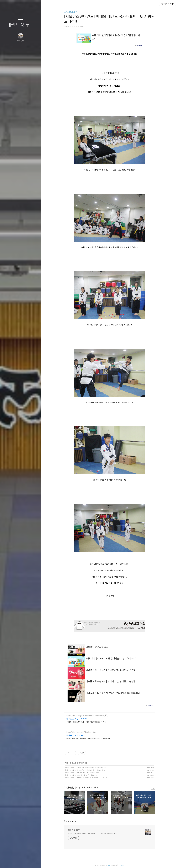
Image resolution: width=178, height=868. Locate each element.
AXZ (109, 865)
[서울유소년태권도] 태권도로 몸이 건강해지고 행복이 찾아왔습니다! (84, 770)
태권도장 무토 (20, 25)
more (153, 788)
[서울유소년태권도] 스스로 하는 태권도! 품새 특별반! (80, 775)
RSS (25, 863)
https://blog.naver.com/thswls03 (79, 732)
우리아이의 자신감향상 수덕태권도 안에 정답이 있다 (86, 722)
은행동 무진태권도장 (75, 736)
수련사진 (68, 763)
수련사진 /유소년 (71, 12)
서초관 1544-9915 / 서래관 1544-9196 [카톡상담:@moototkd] (92, 833)
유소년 (74, 763)
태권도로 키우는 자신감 (77, 719)
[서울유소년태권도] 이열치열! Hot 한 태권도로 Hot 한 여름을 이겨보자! (85, 778)
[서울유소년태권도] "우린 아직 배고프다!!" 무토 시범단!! (81, 773)
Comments (70, 821)
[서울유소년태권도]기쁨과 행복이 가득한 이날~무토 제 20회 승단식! (84, 768)
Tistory (122, 865)
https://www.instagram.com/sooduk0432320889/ (85, 716)
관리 (34, 863)
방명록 (16, 863)
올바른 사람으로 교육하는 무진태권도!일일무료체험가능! (88, 739)
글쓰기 (7, 863)
